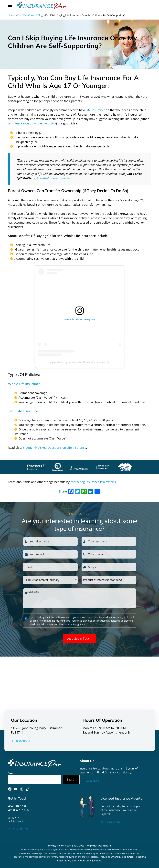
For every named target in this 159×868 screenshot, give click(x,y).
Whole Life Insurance (24, 384)
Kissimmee (127, 857)
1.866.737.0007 (19, 810)
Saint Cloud (78, 861)
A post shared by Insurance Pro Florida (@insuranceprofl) (79, 362)
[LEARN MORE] (90, 781)
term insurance (18, 123)
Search (12, 773)
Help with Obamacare (99, 846)
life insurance (96, 110)
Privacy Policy (56, 846)
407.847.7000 (18, 806)
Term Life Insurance (23, 411)
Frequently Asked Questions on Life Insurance (55, 448)
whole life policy (45, 123)
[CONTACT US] (18, 829)
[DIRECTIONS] (20, 741)
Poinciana (140, 857)
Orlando (116, 857)
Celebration (64, 861)
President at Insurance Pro (54, 178)
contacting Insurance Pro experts (93, 482)
